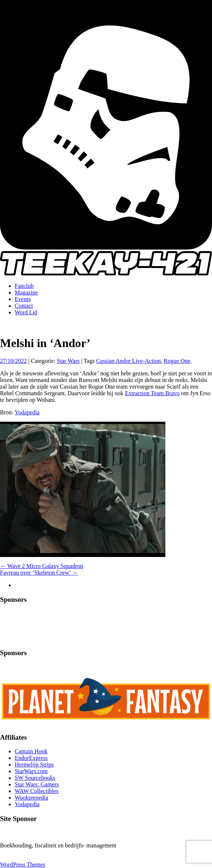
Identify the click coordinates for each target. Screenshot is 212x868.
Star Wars (68, 361)
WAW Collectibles (37, 791)
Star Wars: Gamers (37, 784)
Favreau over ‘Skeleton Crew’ (39, 573)
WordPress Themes (23, 865)
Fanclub (24, 286)
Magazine (26, 292)
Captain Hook (31, 751)
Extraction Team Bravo (152, 393)
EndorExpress (31, 758)
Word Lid (26, 312)
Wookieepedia (31, 798)
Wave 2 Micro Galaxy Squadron (42, 566)
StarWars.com (31, 771)
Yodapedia (27, 412)
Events (23, 299)
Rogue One (177, 361)
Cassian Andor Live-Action (129, 361)
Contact (24, 306)
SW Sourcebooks (35, 778)
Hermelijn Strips (34, 765)
